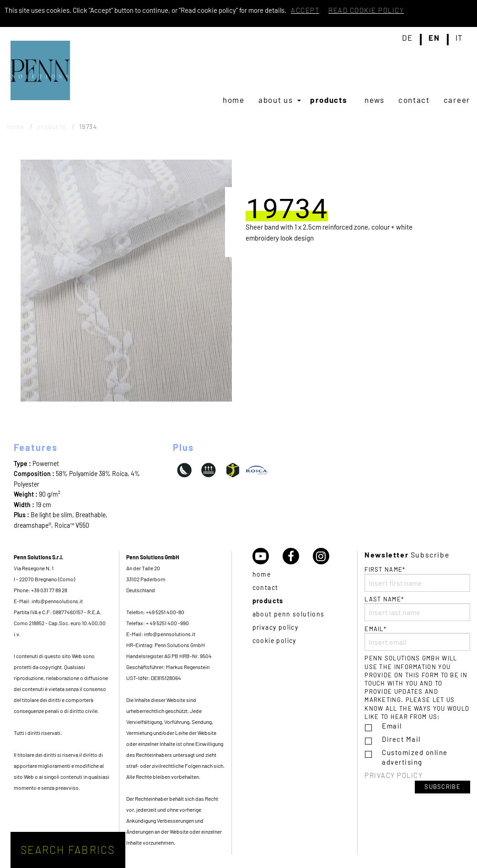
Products (329, 100)
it (459, 38)
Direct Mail (401, 739)
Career (457, 100)
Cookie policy (274, 640)
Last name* (417, 608)
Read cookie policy (366, 10)
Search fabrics (68, 850)
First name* (417, 579)
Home (234, 100)
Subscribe (442, 787)
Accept (305, 10)
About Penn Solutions (289, 614)
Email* (417, 638)
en (434, 38)
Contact (414, 100)
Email (392, 726)
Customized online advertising (415, 757)
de (407, 38)
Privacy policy (276, 627)
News (375, 100)
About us (276, 100)
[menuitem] (234, 100)
